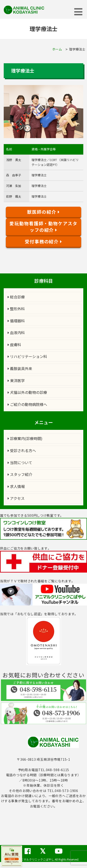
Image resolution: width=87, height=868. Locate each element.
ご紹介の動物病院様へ (27, 404)
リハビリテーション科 (27, 356)
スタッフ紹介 (20, 474)
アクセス (16, 498)
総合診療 (16, 297)
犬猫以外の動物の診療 (27, 392)
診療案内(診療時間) (25, 438)
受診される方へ (22, 450)
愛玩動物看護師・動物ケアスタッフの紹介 (43, 227)
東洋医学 (16, 380)
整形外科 (16, 309)
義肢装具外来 (20, 368)
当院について (20, 463)
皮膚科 (14, 345)
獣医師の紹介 (43, 212)
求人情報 (16, 486)
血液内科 (16, 333)
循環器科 (16, 321)
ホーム (57, 49)
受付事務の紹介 (43, 241)
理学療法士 (77, 49)
